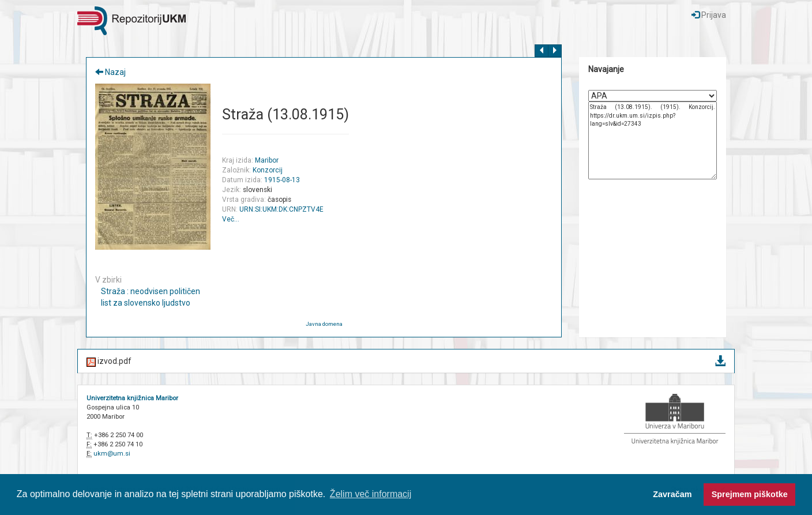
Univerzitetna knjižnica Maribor (132, 398)
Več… (231, 219)
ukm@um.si (112, 454)
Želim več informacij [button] (371, 494)
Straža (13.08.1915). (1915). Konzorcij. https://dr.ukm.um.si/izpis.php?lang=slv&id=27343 (653, 140)
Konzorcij (268, 170)
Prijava (709, 15)
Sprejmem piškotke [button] (750, 494)
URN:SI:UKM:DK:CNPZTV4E (281, 209)
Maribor (267, 160)
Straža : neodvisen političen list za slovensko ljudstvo (151, 297)
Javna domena (324, 324)
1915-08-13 (282, 180)
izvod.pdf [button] (406, 362)
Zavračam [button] (672, 494)
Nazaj (110, 72)
